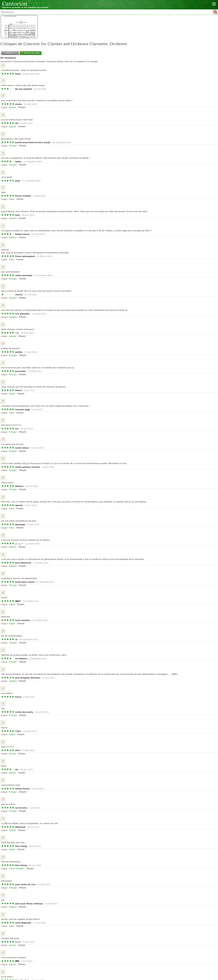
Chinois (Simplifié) (17, 869)
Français (22, 107)
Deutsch (12, 830)
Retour (8, 53)
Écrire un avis (30, 53)
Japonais (13, 107)
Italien (12, 199)
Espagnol (13, 218)
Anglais (12, 394)
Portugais (13, 146)
